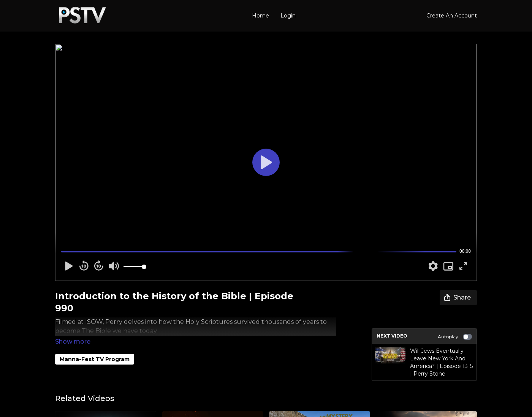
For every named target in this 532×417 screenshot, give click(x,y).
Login (288, 16)
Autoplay (455, 337)
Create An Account (452, 16)
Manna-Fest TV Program (95, 349)
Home (260, 16)
